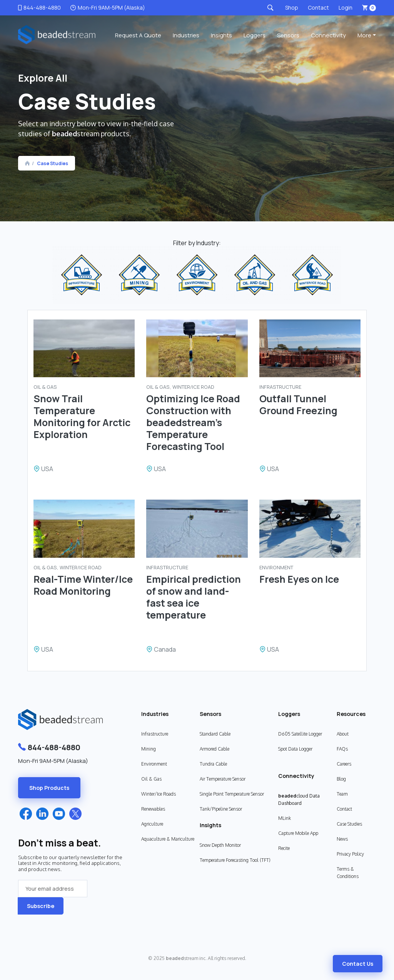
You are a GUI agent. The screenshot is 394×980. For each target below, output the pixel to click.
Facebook (26, 814)
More (364, 35)
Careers (344, 764)
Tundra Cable (213, 764)
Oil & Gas (151, 779)
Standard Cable (215, 734)
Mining (149, 749)
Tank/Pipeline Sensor (221, 809)
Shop (292, 8)
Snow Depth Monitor (220, 845)
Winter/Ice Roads (159, 794)
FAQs (342, 749)
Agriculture (152, 824)
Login (346, 8)
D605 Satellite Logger (300, 734)
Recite (284, 848)
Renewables (153, 809)
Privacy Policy (350, 854)
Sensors (288, 35)
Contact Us (358, 964)
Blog (341, 779)
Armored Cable (215, 749)
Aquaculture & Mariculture (168, 839)
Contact (318, 8)
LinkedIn (42, 814)
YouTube (59, 814)
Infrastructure (155, 734)
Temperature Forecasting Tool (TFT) (235, 860)
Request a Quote (138, 35)
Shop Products (49, 788)
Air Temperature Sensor (223, 779)
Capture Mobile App (298, 833)
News (342, 839)
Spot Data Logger (295, 749)
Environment (154, 764)
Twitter (75, 814)
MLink (285, 818)
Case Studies (53, 163)
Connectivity (328, 35)
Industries (186, 35)
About (343, 734)
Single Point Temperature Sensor (232, 794)
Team (342, 794)
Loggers (255, 35)
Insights (221, 35)
